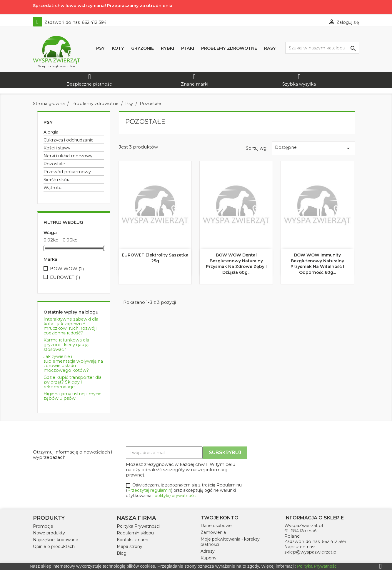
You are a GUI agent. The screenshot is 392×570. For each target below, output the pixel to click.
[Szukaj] (322, 48)
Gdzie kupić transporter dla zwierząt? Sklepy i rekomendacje (72, 382)
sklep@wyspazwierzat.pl (311, 552)
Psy (100, 48)
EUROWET (65, 277)
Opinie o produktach (54, 546)
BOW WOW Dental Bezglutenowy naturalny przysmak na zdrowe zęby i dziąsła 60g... (236, 264)
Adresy (208, 551)
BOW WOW (67, 269)
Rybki (167, 48)
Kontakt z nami (132, 540)
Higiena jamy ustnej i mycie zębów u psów (72, 396)
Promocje (43, 526)
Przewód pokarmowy (67, 172)
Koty (118, 48)
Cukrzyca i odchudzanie (69, 140)
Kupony (208, 558)
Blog (122, 553)
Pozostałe (54, 164)
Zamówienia (213, 532)
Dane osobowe (216, 526)
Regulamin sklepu (135, 533)
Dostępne (313, 148)
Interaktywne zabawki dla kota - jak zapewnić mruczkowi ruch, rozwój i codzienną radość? (71, 326)
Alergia (51, 132)
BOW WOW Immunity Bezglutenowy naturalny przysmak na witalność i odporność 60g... (317, 264)
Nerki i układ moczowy (68, 156)
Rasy (270, 48)
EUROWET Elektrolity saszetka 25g (155, 258)
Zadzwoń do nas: (70, 22)
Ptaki (188, 48)
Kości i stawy (57, 148)
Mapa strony (130, 546)
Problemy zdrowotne (229, 48)
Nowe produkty (49, 533)
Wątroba (53, 188)
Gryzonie (142, 48)
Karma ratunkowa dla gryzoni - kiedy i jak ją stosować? (66, 345)
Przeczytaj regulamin (149, 490)
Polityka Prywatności (138, 526)
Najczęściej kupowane (56, 540)
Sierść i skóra (57, 180)
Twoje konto (220, 518)
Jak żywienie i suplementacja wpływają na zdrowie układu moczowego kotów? (73, 364)
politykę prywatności (176, 496)
